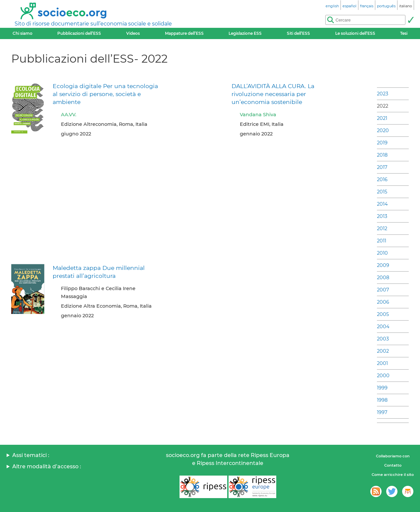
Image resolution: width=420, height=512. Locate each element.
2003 (383, 339)
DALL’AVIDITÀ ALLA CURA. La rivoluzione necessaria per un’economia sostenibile (273, 94)
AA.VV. (69, 115)
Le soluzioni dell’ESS (355, 33)
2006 (383, 302)
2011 (382, 241)
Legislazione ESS (245, 33)
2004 (383, 327)
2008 (383, 278)
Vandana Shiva (258, 115)
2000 (383, 376)
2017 (382, 167)
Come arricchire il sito (393, 475)
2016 (382, 179)
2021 (382, 118)
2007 (383, 290)
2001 (382, 363)
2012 (382, 229)
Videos (133, 33)
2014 (382, 204)
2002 (383, 351)
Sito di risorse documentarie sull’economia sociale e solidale (93, 24)
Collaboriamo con (393, 456)
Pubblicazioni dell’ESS (79, 33)
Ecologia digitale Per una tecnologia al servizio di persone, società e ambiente (105, 94)
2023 (383, 94)
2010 (382, 253)
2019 (382, 143)
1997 (382, 412)
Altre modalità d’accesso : (47, 466)
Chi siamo (23, 33)
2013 (382, 216)
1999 (382, 388)
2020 (383, 130)
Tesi (404, 33)
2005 (383, 314)
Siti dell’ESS (298, 33)
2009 (383, 265)
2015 (382, 192)
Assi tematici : (31, 455)
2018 (382, 155)
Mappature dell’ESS (184, 33)
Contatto (393, 465)
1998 (382, 400)
